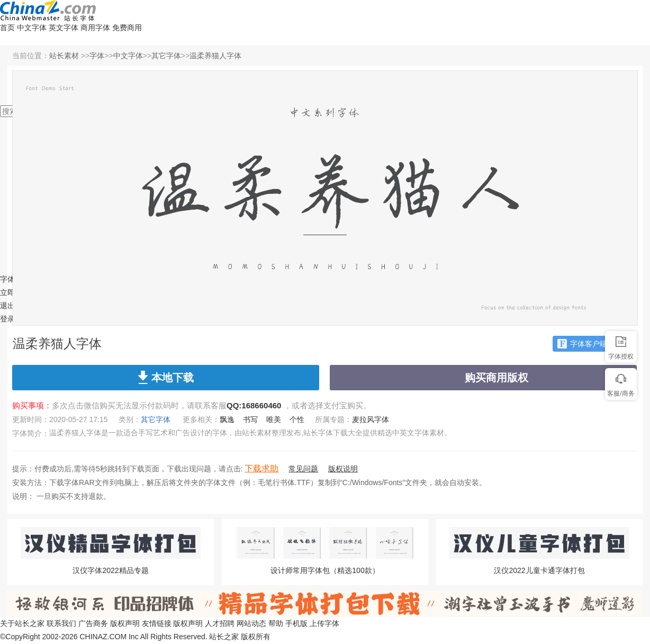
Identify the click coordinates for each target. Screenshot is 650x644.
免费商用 (127, 28)
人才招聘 (220, 623)
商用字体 (95, 28)
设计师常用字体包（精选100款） (325, 570)
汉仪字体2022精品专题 (110, 570)
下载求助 (261, 468)
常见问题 (303, 469)
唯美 (274, 419)
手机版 (296, 623)
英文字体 (64, 28)
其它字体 (166, 56)
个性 (297, 419)
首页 (7, 28)
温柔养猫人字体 (215, 56)
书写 (250, 419)
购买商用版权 (483, 379)
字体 (97, 56)
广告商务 (93, 623)
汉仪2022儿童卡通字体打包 (539, 570)
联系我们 (61, 623)
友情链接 (157, 623)
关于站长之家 (22, 623)
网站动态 (251, 623)
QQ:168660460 (254, 405)
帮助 (276, 623)
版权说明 (343, 469)
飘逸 (227, 419)
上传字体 (324, 623)
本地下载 (166, 377)
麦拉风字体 (371, 419)
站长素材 (64, 56)
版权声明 (125, 623)
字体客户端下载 (590, 344)
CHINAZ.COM (103, 637)
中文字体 (32, 28)
